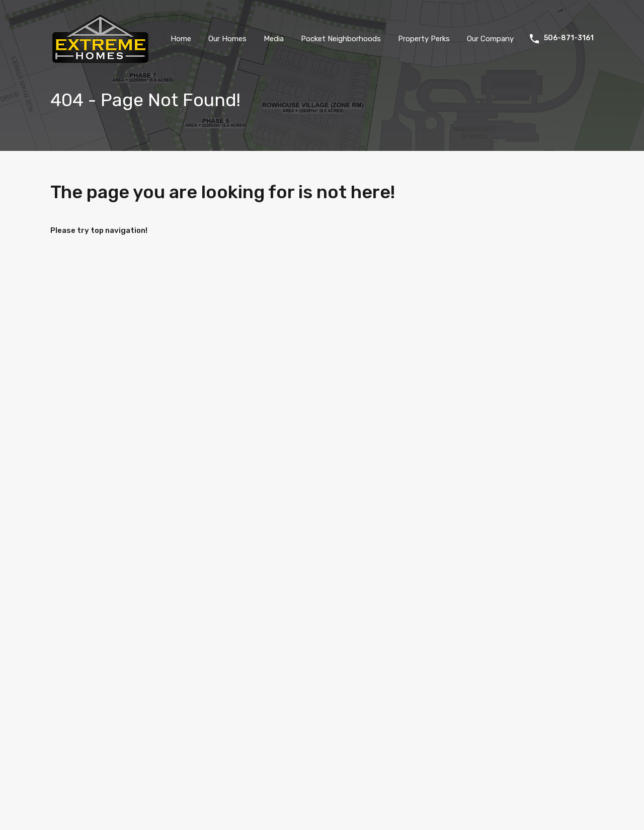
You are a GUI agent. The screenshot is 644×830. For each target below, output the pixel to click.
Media (274, 39)
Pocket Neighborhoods (341, 39)
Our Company (490, 39)
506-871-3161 (569, 38)
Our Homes (227, 39)
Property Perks (424, 39)
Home (181, 39)
